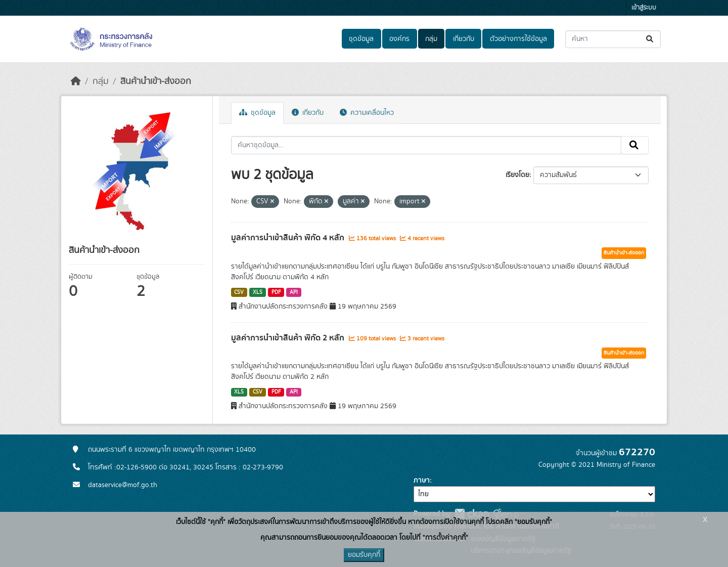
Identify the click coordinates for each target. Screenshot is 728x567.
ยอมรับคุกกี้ (364, 555)
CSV (239, 292)
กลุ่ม (431, 39)
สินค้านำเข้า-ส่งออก (156, 81)
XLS (258, 292)
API (294, 292)
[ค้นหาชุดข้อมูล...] (613, 39)
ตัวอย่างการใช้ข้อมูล (518, 39)
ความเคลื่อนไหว (367, 113)
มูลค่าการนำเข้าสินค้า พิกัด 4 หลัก (289, 238)
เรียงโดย (517, 175)
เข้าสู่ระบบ (644, 8)
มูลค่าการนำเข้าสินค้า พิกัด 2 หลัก (289, 338)
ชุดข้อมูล (361, 39)
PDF (276, 292)
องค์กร (399, 39)
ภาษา (422, 481)
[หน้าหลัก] (76, 81)
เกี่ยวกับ (464, 39)
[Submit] (650, 39)
